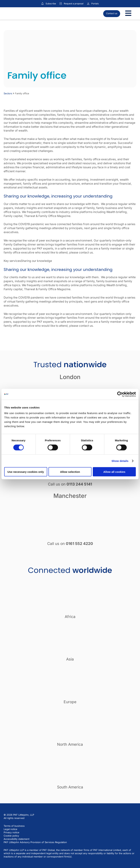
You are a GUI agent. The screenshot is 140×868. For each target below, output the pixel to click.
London (70, 377)
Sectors (8, 93)
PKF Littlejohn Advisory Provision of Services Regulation (35, 842)
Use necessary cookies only (26, 472)
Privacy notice (11, 832)
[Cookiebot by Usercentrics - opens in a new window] (120, 394)
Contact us (112, 13)
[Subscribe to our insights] (42, 4)
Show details (120, 461)
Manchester (70, 496)
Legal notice (10, 829)
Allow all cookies (114, 472)
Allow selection (70, 472)
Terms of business (14, 826)
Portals (95, 4)
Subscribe (51, 4)
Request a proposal (74, 4)
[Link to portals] (88, 4)
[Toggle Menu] (128, 14)
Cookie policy (11, 836)
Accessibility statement (16, 839)
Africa (70, 617)
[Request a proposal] (61, 4)
